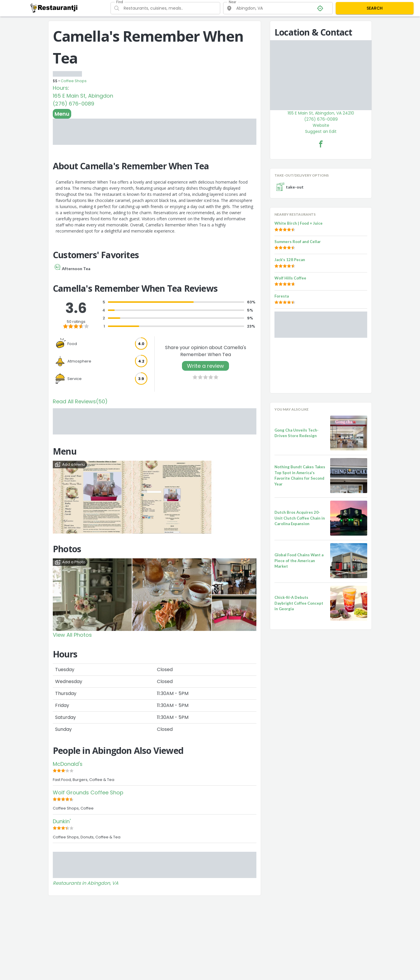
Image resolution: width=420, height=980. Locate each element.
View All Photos (72, 635)
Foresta (282, 296)
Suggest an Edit (321, 131)
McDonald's (68, 764)
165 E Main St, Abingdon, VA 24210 (321, 113)
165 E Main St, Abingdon (83, 96)
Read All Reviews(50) (80, 401)
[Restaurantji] (54, 8)
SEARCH (375, 8)
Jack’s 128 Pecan (290, 260)
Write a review (205, 366)
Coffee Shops (74, 81)
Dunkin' (62, 821)
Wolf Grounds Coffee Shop (88, 792)
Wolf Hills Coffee (290, 278)
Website (321, 125)
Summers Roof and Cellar (298, 242)
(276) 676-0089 (73, 104)
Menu (62, 114)
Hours (60, 88)
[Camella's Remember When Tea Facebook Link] (321, 144)
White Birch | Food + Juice (299, 223)
